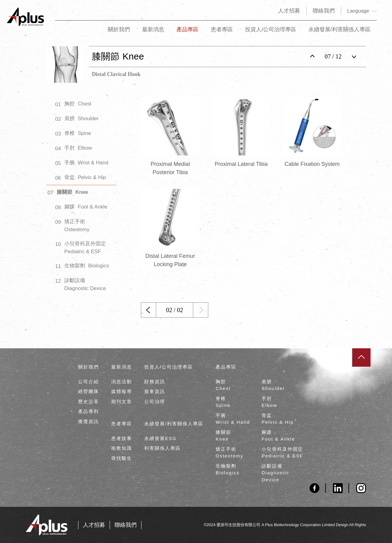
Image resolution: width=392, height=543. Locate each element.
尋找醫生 (122, 458)
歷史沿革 (89, 402)
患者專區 (222, 33)
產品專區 (187, 33)
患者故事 (122, 438)
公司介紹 (89, 382)
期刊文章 (122, 402)
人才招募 (289, 11)
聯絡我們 (324, 11)
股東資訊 (155, 391)
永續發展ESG (160, 438)
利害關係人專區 (162, 448)
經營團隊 (89, 391)
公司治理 (155, 402)
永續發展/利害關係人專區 (339, 33)
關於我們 (119, 33)
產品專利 (89, 411)
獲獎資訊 (89, 421)
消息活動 (122, 382)
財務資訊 (155, 382)
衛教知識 (122, 448)
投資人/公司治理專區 (271, 33)
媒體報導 (122, 391)
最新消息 (153, 33)
